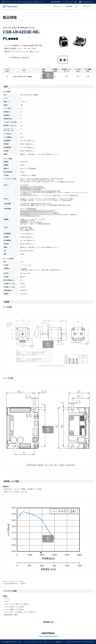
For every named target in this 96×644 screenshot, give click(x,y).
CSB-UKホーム (58, 6)
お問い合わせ (87, 6)
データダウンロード (87, 2)
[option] (73, 40)
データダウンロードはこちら (19, 58)
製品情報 (69, 6)
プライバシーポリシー (39, 642)
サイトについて (28, 642)
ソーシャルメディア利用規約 (54, 642)
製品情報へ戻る (49, 622)
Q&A (77, 6)
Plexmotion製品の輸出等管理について (10, 642)
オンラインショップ (69, 2)
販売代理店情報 (56, 2)
